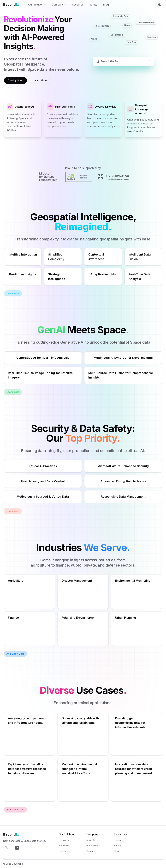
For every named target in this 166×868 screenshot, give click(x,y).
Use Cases (64, 851)
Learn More (40, 80)
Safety (93, 5)
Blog (106, 5)
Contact (91, 851)
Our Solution (37, 5)
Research (78, 5)
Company (59, 5)
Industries (64, 846)
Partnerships (93, 846)
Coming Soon (15, 80)
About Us (91, 840)
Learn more (13, 293)
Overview (64, 840)
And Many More (15, 654)
